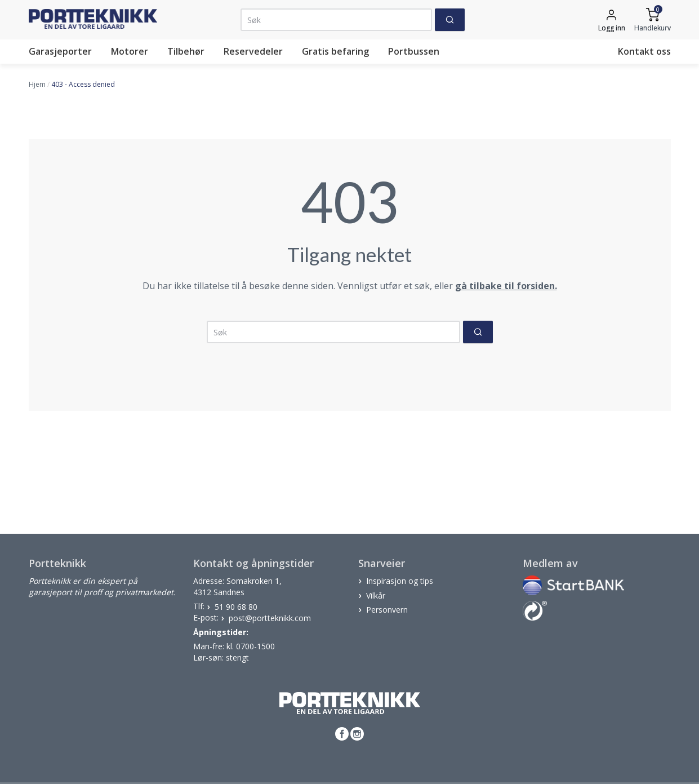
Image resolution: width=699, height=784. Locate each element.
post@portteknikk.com (270, 617)
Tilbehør (186, 51)
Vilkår (376, 595)
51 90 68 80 (236, 606)
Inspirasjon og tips (400, 581)
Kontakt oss (644, 51)
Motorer (130, 51)
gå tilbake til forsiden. (506, 286)
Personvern (387, 610)
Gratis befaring (335, 51)
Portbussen (414, 51)
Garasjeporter (60, 51)
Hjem (37, 84)
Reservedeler (253, 51)
